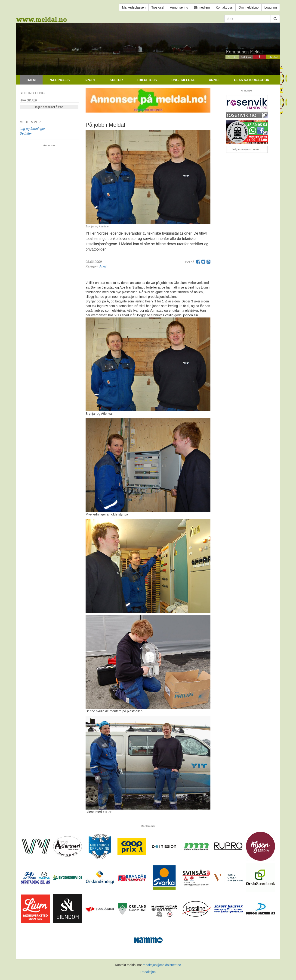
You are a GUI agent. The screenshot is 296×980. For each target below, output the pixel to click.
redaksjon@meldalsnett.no (162, 965)
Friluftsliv (147, 80)
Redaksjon (148, 972)
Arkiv (103, 266)
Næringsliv (60, 80)
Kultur (116, 80)
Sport (90, 80)
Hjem (31, 80)
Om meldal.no (248, 7)
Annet (214, 80)
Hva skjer (28, 100)
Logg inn (271, 7)
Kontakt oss (224, 7)
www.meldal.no (42, 19)
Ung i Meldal (183, 80)
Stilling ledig (32, 93)
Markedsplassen (134, 7)
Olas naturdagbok (252, 80)
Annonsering (179, 7)
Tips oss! (158, 7)
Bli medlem (202, 7)
